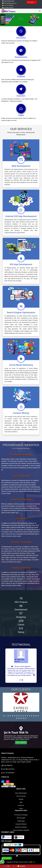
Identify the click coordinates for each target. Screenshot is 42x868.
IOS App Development (21, 264)
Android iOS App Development (21, 216)
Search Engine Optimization (21, 312)
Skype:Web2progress (9, 1)
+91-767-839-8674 (9, 5)
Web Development (21, 166)
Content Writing (21, 413)
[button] (4, 735)
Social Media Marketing (21, 365)
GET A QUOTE (21, 762)
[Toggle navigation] (39, 11)
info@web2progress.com (10, 3)
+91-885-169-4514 (9, 8)
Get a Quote (31, 2)
